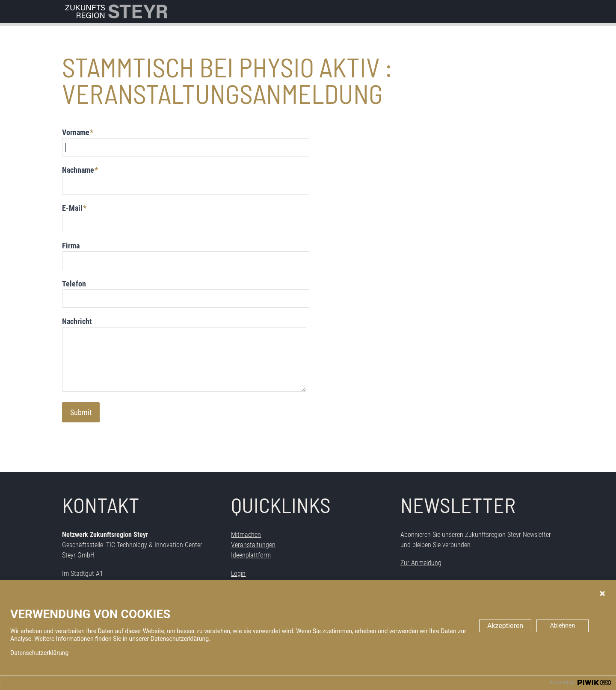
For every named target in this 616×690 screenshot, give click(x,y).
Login (238, 574)
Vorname (76, 132)
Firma (71, 246)
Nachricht (77, 321)
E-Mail (72, 208)
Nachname (78, 170)
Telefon (74, 284)
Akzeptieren (505, 626)
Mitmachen (246, 535)
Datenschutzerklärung (39, 653)
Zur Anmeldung (421, 563)
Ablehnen (563, 625)
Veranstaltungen (253, 545)
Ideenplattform (251, 555)
